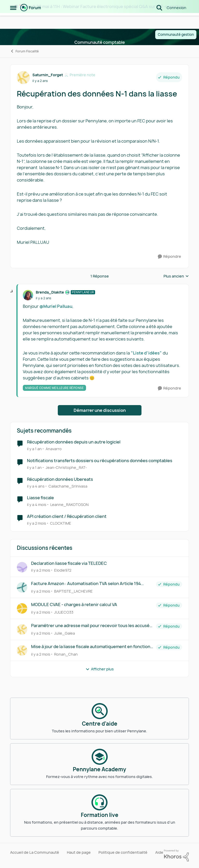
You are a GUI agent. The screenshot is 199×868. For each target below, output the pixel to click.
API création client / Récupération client (67, 516)
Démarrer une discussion (100, 410)
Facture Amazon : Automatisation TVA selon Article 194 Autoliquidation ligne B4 (86, 584)
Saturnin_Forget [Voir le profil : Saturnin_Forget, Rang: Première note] (48, 75)
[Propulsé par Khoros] (176, 856)
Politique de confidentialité (123, 852)
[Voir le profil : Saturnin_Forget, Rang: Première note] (23, 78)
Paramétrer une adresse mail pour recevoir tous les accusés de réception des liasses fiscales (91, 626)
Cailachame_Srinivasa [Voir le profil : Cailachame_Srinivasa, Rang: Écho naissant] (68, 486)
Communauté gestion (176, 34)
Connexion (176, 21)
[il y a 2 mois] (37, 523)
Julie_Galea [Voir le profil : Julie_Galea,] (65, 633)
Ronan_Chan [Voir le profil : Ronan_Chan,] (66, 654)
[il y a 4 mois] (37, 505)
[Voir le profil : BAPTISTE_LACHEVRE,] (22, 587)
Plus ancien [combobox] (176, 276)
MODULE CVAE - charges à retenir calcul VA (74, 605)
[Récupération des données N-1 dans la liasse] (44, 298)
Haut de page (79, 852)
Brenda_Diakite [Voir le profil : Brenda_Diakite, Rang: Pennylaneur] (50, 292)
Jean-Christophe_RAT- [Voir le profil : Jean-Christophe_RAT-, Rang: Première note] (66, 467)
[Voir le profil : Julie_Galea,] (22, 629)
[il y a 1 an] (34, 449)
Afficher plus (100, 669)
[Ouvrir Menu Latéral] (13, 21)
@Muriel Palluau (56, 306)
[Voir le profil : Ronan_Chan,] (22, 650)
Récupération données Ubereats (60, 479)
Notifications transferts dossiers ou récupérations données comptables (100, 461)
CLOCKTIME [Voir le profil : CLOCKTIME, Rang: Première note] (61, 523)
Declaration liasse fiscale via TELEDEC (69, 563)
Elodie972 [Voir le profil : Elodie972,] (63, 570)
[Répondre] (169, 257)
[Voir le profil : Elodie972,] (22, 567)
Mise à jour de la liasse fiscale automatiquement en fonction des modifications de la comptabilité (91, 647)
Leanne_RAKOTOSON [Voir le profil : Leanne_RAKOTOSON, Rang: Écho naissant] (69, 505)
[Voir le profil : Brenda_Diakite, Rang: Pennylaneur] (28, 295)
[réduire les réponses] (12, 291)
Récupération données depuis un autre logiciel (74, 442)
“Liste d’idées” (146, 353)
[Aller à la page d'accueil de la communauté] (31, 21)
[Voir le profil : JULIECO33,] (22, 608)
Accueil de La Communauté (35, 852)
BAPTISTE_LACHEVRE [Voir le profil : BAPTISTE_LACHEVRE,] (73, 591)
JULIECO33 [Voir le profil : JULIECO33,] (64, 612)
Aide (159, 852)
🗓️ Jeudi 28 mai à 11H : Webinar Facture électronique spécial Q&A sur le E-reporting (102, 6)
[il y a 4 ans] (36, 486)
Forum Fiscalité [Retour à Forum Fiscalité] (24, 51)
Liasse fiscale (40, 498)
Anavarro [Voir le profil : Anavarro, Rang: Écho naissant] (54, 449)
